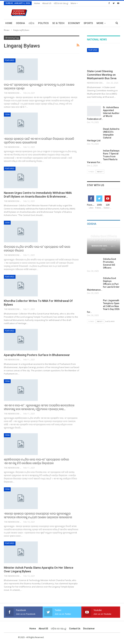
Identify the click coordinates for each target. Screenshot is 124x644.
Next (100, 172)
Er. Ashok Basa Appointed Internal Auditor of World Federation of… (103, 113)
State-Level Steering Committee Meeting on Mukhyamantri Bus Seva (102, 75)
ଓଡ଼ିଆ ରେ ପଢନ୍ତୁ (61, 3)
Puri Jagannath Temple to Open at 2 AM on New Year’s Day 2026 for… (103, 306)
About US (47, 3)
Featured (10, 60)
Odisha (20, 23)
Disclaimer (89, 629)
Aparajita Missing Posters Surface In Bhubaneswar (37, 355)
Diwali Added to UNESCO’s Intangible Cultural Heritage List (103, 135)
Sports (88, 23)
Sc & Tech (58, 23)
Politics (43, 23)
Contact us (75, 629)
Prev (91, 172)
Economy (74, 23)
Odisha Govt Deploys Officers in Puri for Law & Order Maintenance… (103, 284)
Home (37, 3)
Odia (7, 114)
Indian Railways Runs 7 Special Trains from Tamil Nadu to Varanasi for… (103, 156)
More (74, 3)
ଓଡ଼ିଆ (31, 23)
